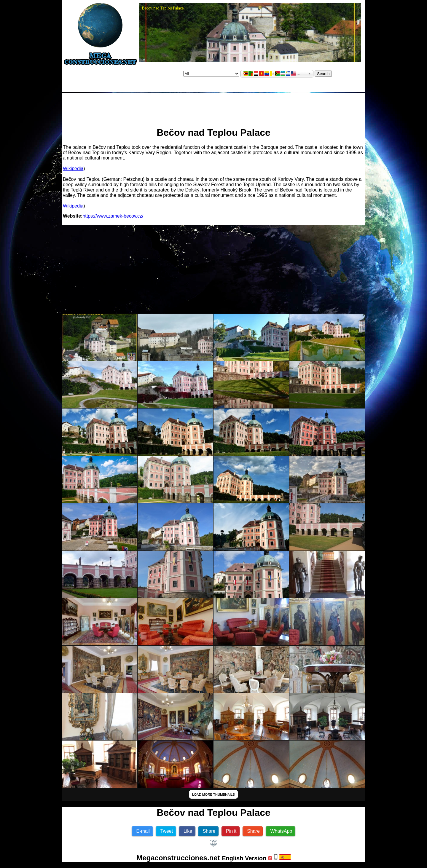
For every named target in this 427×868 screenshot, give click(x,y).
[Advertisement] (213, 108)
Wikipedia (73, 169)
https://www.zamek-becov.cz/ (113, 216)
